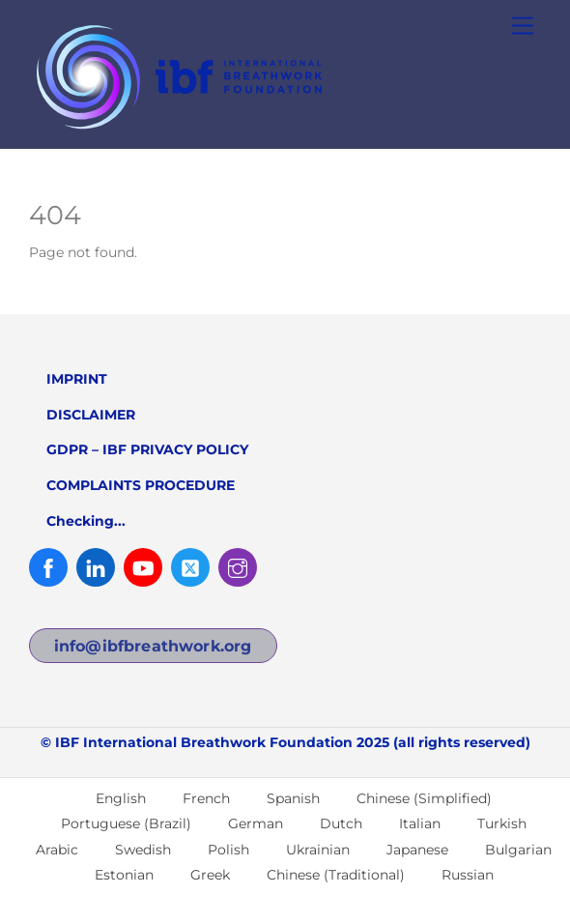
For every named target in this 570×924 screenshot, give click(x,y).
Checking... (86, 521)
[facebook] (48, 566)
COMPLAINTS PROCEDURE (141, 485)
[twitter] (190, 566)
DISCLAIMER (91, 415)
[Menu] (523, 27)
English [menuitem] (121, 798)
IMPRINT (77, 379)
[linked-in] (96, 566)
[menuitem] (112, 798)
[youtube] (143, 566)
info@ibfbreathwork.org (153, 646)
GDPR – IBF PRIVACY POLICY (147, 449)
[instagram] (238, 566)
